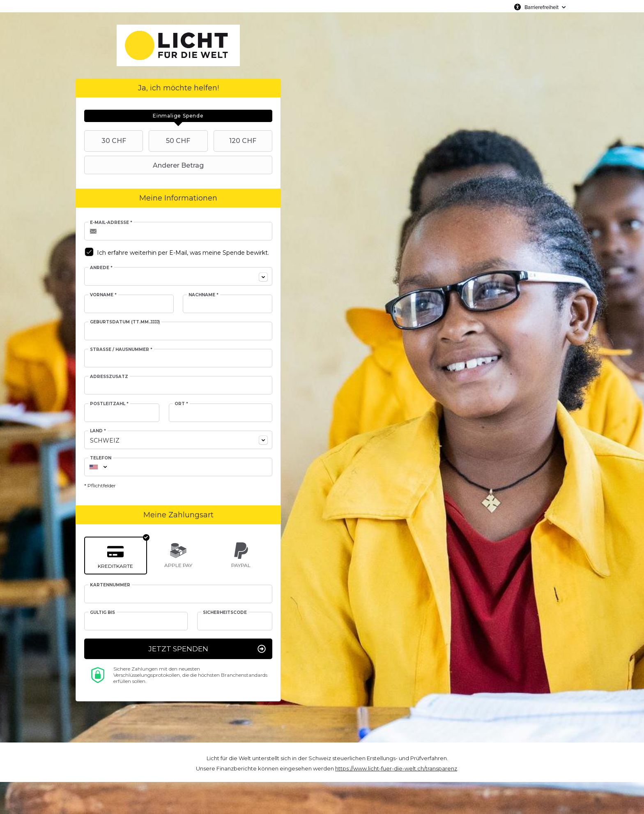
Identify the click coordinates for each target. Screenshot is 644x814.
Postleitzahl (109, 404)
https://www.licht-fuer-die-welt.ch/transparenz (396, 768)
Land (98, 431)
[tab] (178, 116)
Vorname (103, 295)
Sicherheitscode (225, 613)
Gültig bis (102, 613)
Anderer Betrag (145, 165)
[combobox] (178, 276)
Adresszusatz (109, 377)
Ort (181, 404)
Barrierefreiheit (542, 7)
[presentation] (178, 116)
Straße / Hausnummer (121, 350)
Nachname (204, 295)
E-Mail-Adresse (111, 223)
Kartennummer (110, 585)
